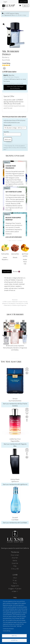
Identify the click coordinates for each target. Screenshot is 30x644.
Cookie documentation (8, 629)
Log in (5, 2)
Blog (15, 566)
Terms (15, 583)
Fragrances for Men (9, 15)
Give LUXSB (15, 569)
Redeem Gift (15, 586)
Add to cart (8, 139)
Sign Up (26, 6)
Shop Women (15, 555)
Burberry (6, 57)
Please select (7, 125)
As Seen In (15, 591)
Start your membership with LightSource (15, 484)
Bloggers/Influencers (15, 589)
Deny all (14, 636)
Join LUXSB (23, 2)
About (15, 578)
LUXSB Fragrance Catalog (12, 13)
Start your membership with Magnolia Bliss (15, 445)
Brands (15, 560)
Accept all (14, 640)
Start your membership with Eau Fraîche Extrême (15, 405)
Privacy (15, 580)
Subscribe (15, 563)
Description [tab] (7, 271)
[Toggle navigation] (3, 9)
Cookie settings (7, 631)
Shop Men (15, 558)
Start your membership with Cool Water (15, 523)
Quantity (6, 132)
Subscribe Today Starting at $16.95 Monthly (15, 87)
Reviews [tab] (17, 271)
